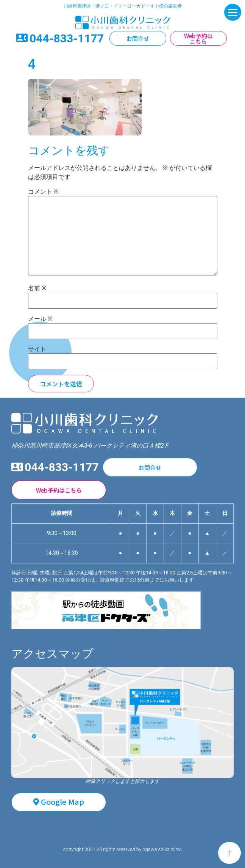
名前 (37, 288)
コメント (43, 192)
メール (40, 319)
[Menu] (233, 12)
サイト (37, 349)
